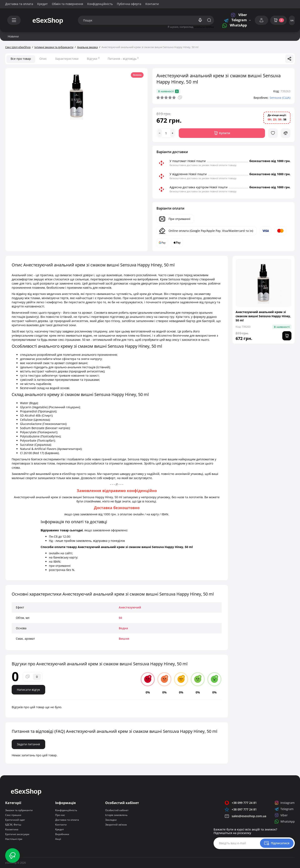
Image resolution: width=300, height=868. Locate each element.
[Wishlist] (273, 133)
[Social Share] (289, 59)
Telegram (235, 20)
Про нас (60, 815)
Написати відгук (28, 690)
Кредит (42, 4)
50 (120, 618)
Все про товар (21, 59)
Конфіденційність (100, 4)
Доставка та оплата (19, 4)
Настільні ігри (14, 839)
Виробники (62, 834)
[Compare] (286, 133)
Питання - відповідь (123, 59)
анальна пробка (204, 27)
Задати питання (28, 744)
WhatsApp (235, 26)
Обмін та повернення (67, 4)
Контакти (152, 4)
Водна (123, 628)
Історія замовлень (116, 815)
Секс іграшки (13, 815)
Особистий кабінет (117, 810)
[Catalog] (14, 20)
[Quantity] (166, 133)
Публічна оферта (129, 4)
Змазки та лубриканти (19, 810)
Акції (58, 839)
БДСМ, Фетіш (13, 825)
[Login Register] (261, 20)
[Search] (200, 20)
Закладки (111, 820)
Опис (43, 59)
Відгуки (93, 59)
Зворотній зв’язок (116, 825)
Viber (239, 15)
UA (292, 20)
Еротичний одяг (15, 820)
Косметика (12, 829)
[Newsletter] (277, 843)
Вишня (124, 639)
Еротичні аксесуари (17, 834)
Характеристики (67, 59)
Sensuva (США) (280, 98)
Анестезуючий (130, 607)
